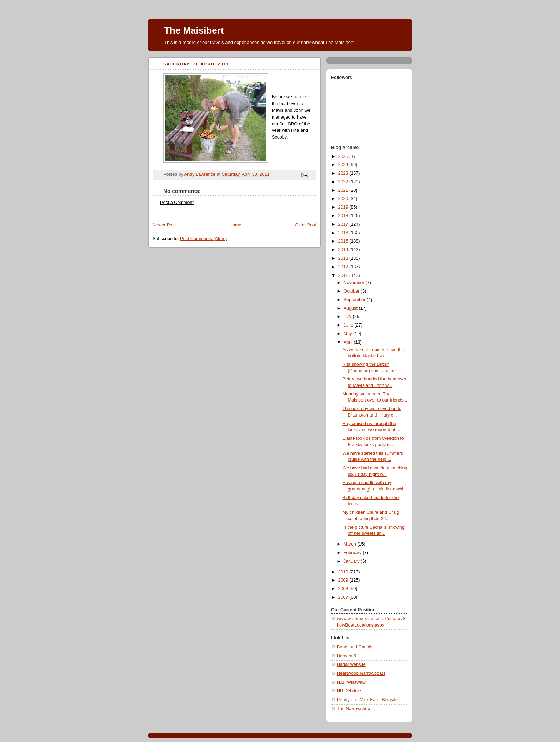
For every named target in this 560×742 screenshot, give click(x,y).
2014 (344, 250)
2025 (344, 156)
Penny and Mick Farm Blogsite (367, 700)
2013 (344, 258)
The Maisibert (194, 30)
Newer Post (164, 225)
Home (235, 225)
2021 (344, 190)
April (349, 342)
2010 (344, 572)
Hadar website (351, 664)
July (348, 317)
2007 (344, 597)
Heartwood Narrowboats (361, 673)
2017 (344, 224)
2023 (344, 173)
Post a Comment (177, 203)
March (351, 544)
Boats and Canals (355, 647)
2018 (344, 216)
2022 (344, 182)
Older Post (305, 225)
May (348, 334)
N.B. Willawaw (351, 682)
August (351, 308)
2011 (344, 275)
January (352, 561)
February (353, 553)
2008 (344, 589)
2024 (344, 165)
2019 (344, 207)
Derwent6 (346, 656)
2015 (344, 241)
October (352, 291)
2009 (344, 580)
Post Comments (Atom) (203, 239)
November (355, 283)
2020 (344, 199)
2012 (344, 267)
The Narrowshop (353, 709)
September (355, 300)
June (349, 325)
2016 (344, 233)
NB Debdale (349, 691)
